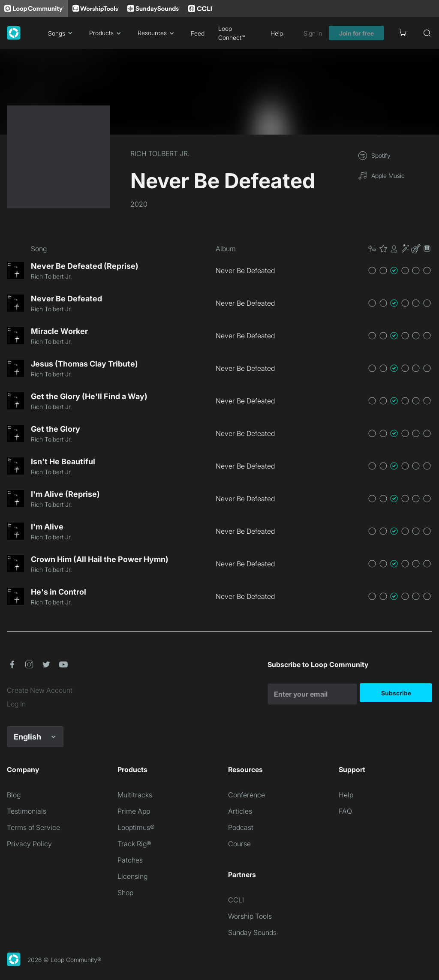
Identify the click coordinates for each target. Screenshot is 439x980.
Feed (198, 33)
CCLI (236, 900)
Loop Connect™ (232, 33)
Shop (125, 893)
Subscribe (396, 693)
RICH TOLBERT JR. (160, 153)
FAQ (345, 811)
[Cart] (403, 33)
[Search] (427, 33)
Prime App (134, 811)
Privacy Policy (29, 844)
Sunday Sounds (252, 932)
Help (277, 33)
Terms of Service (33, 827)
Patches (130, 860)
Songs (62, 33)
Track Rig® (134, 844)
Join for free (356, 33)
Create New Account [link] (40, 690)
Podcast (241, 827)
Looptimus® (136, 827)
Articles (240, 811)
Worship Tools (250, 916)
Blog (14, 795)
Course (239, 844)
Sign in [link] (313, 33)
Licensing (132, 876)
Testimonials (27, 811)
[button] (400, 249)
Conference (247, 795)
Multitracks (135, 795)
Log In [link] (16, 704)
